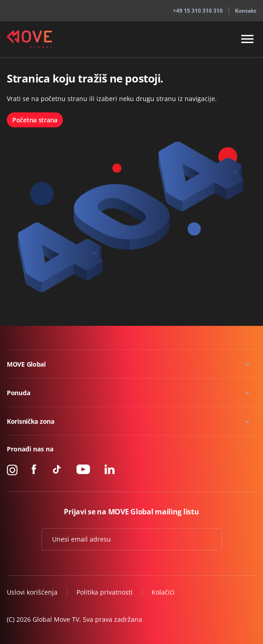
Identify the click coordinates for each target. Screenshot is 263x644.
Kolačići (163, 592)
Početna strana (35, 120)
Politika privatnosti (105, 592)
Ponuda (18, 393)
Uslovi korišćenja (32, 592)
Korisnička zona (31, 421)
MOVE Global (26, 364)
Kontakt (246, 11)
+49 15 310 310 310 (198, 11)
